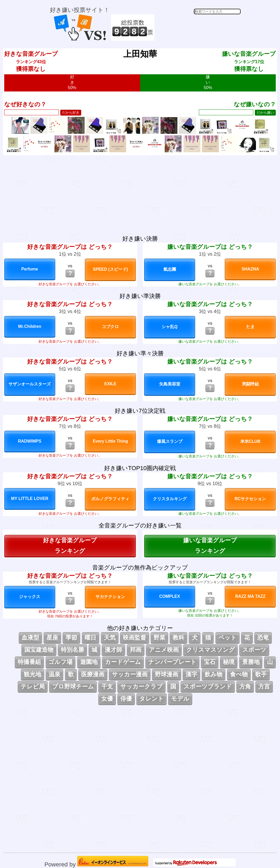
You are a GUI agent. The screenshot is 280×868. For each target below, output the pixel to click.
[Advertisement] (198, 27)
